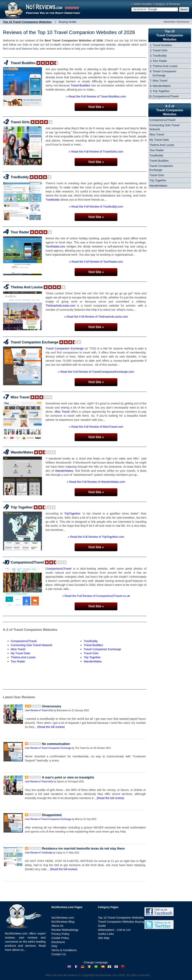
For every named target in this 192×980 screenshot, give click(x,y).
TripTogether (72, 513)
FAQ (54, 946)
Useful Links (106, 934)
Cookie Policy (60, 938)
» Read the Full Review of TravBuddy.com (96, 206)
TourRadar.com (55, 246)
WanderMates (22, 452)
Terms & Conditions (64, 950)
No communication (56, 744)
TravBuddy (20, 177)
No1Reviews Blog (63, 922)
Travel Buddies (23, 63)
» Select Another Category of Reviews (156, 4)
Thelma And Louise (27, 287)
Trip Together (22, 507)
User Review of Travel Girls (39, 710)
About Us (57, 926)
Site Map (104, 938)
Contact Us (59, 954)
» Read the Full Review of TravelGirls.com (96, 151)
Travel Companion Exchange (35, 342)
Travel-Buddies (80, 85)
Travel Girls (20, 122)
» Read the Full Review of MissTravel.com (96, 427)
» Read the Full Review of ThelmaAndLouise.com (96, 317)
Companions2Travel (27, 562)
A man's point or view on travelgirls (68, 777)
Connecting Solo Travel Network (31, 645)
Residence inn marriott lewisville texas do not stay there (83, 849)
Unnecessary (52, 706)
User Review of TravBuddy (39, 853)
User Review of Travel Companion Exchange (48, 748)
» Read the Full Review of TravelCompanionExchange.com (96, 372)
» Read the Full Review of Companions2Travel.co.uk (96, 596)
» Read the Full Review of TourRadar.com (96, 262)
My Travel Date (20, 653)
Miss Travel (20, 397)
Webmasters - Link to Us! (114, 930)
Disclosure (58, 942)
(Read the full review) (51, 727)
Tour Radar (20, 232)
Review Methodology (65, 930)
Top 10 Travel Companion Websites (121, 918)
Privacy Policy (60, 934)
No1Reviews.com (63, 918)
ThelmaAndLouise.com (60, 306)
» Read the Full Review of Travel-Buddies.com (96, 96)
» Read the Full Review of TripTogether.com (96, 537)
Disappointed (52, 815)
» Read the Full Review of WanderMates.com (96, 482)
